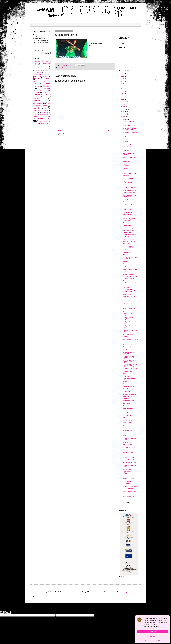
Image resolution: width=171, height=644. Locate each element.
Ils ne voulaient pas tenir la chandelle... (130, 258)
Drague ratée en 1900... (130, 241)
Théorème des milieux (129, 386)
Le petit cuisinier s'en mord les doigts (129, 182)
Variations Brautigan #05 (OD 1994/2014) (130, 277)
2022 (123, 84)
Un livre (37, 123)
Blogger (126, 592)
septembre (126, 104)
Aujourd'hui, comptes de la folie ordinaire (130, 129)
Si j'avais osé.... (127, 420)
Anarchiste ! (37, 61)
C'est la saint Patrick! (129, 334)
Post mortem (126, 306)
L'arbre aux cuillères (128, 303)
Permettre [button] (152, 632)
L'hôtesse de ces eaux (129, 173)
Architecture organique (129, 394)
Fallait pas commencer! (129, 491)
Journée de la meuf (128, 452)
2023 (123, 81)
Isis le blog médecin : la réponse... (129, 353)
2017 (123, 94)
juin (124, 112)
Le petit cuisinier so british (130, 339)
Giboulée (125, 223)
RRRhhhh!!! (126, 199)
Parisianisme (126, 484)
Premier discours (128, 212)
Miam (49, 103)
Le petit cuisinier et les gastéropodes (129, 196)
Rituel (124, 384)
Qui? (124, 418)
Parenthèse (126, 376)
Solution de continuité (129, 188)
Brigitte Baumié (127, 252)
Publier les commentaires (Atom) (73, 134)
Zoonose (125, 141)
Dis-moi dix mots (40, 76)
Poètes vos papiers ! (40, 111)
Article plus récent (61, 131)
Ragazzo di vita (127, 266)
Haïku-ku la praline (128, 294)
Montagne (38, 105)
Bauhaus (44, 65)
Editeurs (48, 78)
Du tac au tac (127, 450)
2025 (123, 76)
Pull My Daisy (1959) (129, 447)
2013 (123, 505)
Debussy (125, 374)
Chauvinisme (126, 176)
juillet (125, 109)
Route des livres (44, 114)
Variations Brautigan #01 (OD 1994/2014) (130, 365)
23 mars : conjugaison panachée (129, 220)
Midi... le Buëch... (128, 244)
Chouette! (125, 272)
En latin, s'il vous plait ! (129, 204)
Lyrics (45, 96)
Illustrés (64, 68)
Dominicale (126, 428)
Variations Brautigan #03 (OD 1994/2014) (130, 361)
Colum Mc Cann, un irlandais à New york (129, 282)
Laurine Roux (39, 91)
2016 (123, 97)
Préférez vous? (127, 225)
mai (124, 114)
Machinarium (126, 288)
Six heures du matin (128, 489)
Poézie (35, 112)
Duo (124, 425)
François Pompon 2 (128, 460)
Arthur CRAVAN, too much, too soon (129, 122)
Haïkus (35, 84)
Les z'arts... (126, 285)
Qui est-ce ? (126, 161)
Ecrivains (36, 78)
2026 (123, 74)
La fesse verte (127, 476)
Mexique (125, 168)
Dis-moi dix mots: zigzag (130, 486)
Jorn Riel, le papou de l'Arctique (129, 158)
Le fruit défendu (127, 371)
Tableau (125, 435)
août (124, 106)
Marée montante (127, 423)
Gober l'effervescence (129, 408)
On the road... (37, 109)
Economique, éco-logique (130, 369)
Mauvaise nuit (127, 347)
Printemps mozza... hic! (129, 207)
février (125, 502)
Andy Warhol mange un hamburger (129, 235)
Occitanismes (43, 107)
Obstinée (125, 381)
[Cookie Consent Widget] (152, 629)
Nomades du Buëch (128, 274)
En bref (125, 499)
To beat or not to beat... (45, 121)
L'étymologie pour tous (129, 193)
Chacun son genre (128, 144)
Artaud (47, 61)
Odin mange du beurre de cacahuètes (130, 231)
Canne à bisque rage (129, 496)
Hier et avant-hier (128, 442)
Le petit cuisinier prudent (130, 239)
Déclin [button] (152, 636)
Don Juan (125, 255)
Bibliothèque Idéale (39, 69)
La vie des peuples (128, 210)
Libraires (38, 94)
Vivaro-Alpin (44, 123)
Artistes (35, 63)
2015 (123, 99)
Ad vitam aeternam (128, 185)
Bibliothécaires (44, 67)
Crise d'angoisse (127, 344)
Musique (45, 105)
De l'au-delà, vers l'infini (130, 463)
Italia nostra (47, 89)
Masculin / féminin (128, 178)
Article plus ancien (109, 131)
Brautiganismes (38, 71)
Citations (39, 72)
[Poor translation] (8, 612)
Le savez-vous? (127, 430)
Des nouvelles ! (41, 74)
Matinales (36, 98)
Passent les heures (128, 455)
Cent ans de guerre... (129, 147)
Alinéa (124, 311)
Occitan (35, 107)
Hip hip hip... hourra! (129, 478)
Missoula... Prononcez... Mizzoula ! (130, 150)
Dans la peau (127, 139)
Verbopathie (126, 125)
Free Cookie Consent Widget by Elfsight (152, 641)
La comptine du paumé (129, 190)
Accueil (33, 25)
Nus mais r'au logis (128, 228)
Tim (124, 264)
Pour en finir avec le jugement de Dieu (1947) (129, 248)
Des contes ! (47, 73)
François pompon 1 (128, 458)
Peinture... (46, 109)
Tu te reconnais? (127, 415)
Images (39, 89)
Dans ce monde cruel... (129, 308)
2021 (123, 86)
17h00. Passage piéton (129, 389)
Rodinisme (126, 202)
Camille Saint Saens (129, 401)
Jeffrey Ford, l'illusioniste (130, 269)
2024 (123, 79)
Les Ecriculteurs (47, 93)
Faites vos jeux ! (127, 481)
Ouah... (125, 433)
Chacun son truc (127, 469)
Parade (125, 136)
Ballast (125, 171)
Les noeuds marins (128, 494)
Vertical (125, 349)
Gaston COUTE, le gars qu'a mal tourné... (130, 291)
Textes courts (44, 118)
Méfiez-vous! (126, 406)
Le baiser (125, 337)
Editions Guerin (40, 80)
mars (125, 119)
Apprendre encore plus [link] (151, 626)
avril (124, 117)
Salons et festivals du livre (42, 116)
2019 (123, 89)
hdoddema (114, 592)
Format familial (127, 392)
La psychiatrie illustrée (129, 379)
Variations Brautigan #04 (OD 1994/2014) (130, 357)
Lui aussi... (126, 342)
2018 (123, 91)
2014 (123, 102)
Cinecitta (48, 71)
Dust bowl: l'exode (128, 445)
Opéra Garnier (127, 403)
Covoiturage (126, 261)
